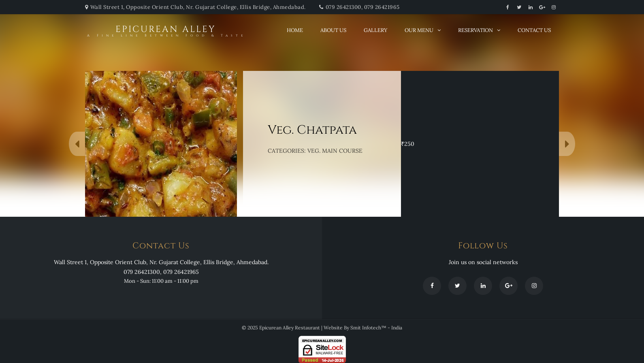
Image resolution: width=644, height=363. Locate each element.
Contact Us (534, 30)
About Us (333, 30)
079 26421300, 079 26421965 (363, 7)
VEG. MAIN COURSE (335, 151)
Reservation (476, 30)
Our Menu (419, 30)
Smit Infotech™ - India (376, 328)
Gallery (375, 30)
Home (295, 30)
